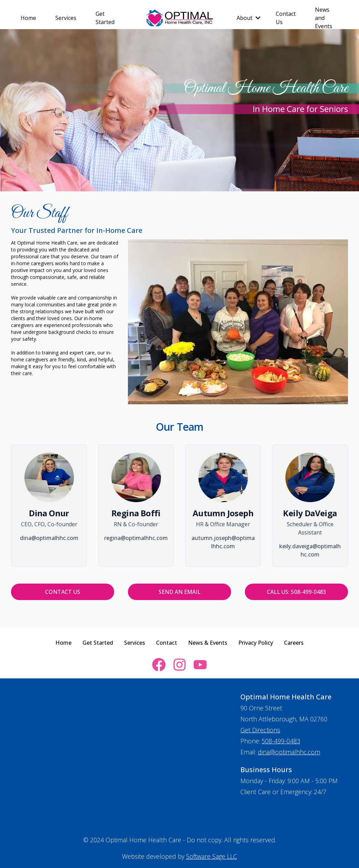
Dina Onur (49, 513)
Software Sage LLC (211, 856)
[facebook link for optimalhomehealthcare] (159, 665)
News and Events (324, 18)
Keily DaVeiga (310, 513)
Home (28, 18)
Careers (294, 643)
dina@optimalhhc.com (289, 752)
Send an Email (179, 592)
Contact (167, 643)
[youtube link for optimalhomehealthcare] (200, 665)
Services (66, 18)
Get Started (105, 18)
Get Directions (260, 730)
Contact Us (286, 18)
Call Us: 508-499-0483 (296, 592)
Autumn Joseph (223, 513)
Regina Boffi (136, 513)
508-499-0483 (281, 741)
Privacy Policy (256, 643)
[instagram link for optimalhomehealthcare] (179, 665)
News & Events (208, 643)
